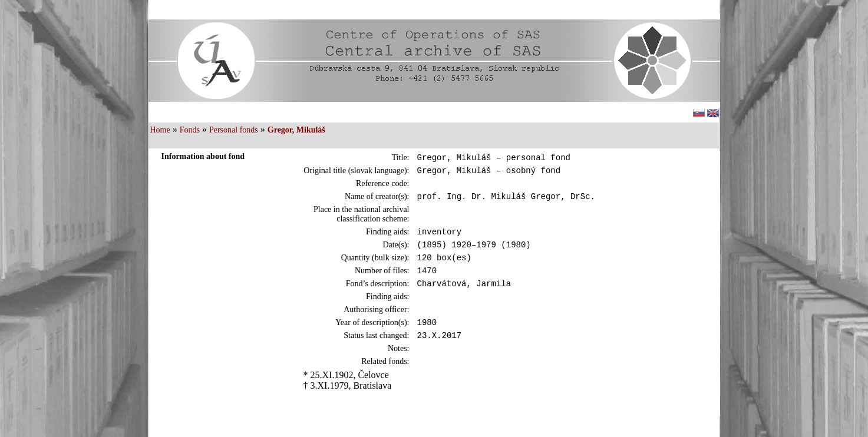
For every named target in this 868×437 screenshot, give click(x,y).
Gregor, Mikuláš (296, 130)
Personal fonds (234, 130)
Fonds (190, 130)
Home (160, 130)
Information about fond (203, 156)
